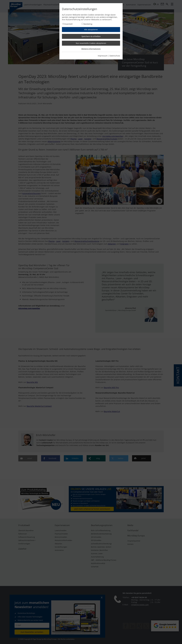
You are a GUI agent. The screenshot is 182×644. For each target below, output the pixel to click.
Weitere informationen (91, 49)
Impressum (103, 56)
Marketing (88, 24)
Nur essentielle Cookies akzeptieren (91, 43)
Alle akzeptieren (91, 30)
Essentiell (69, 24)
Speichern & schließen (91, 36)
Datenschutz (115, 56)
